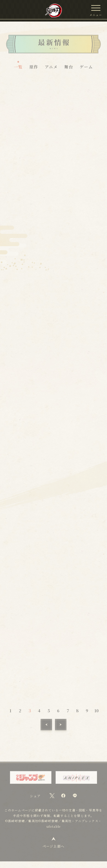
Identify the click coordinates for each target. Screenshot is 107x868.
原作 (34, 67)
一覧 (18, 67)
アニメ (51, 67)
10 (96, 717)
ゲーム (86, 67)
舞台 (69, 67)
